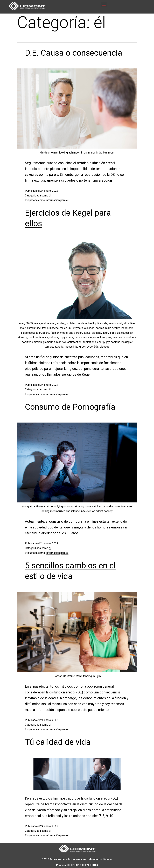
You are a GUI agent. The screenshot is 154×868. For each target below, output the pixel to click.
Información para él (57, 200)
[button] (104, 5)
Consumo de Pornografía (70, 407)
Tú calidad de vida (58, 742)
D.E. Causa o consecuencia (74, 53)
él (50, 196)
